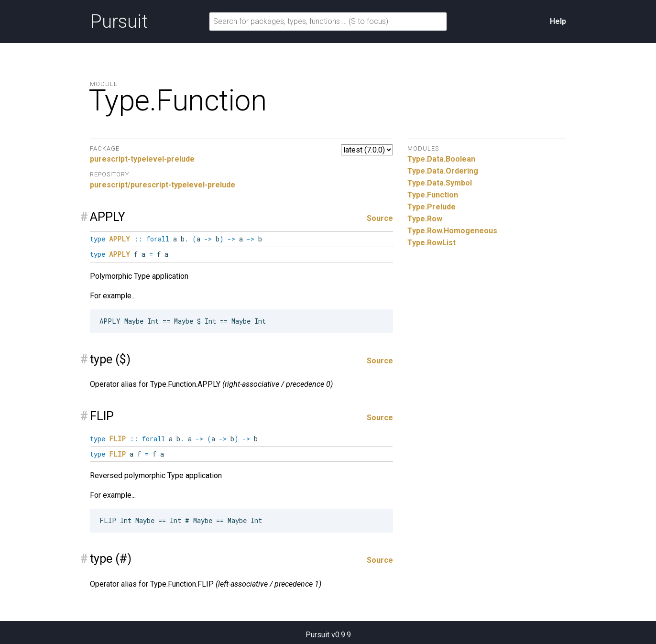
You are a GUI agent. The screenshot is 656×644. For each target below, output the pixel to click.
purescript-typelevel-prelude (142, 159)
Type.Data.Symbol (440, 183)
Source (380, 218)
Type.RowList (432, 243)
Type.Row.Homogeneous (452, 231)
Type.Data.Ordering (443, 171)
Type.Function (433, 195)
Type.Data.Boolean (441, 159)
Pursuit (119, 22)
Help (558, 21)
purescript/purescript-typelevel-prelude (163, 185)
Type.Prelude (432, 207)
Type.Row (425, 219)
